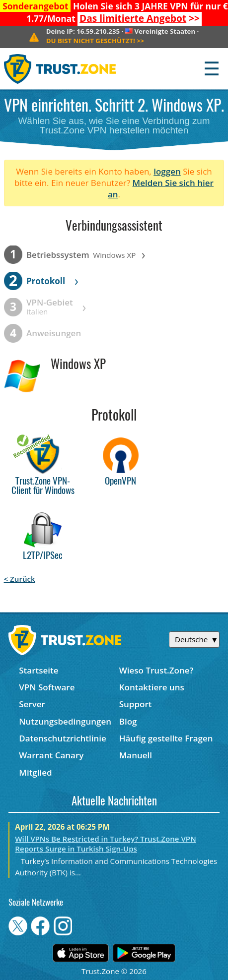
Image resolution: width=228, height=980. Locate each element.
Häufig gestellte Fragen (166, 738)
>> (140, 18)
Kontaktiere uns (152, 687)
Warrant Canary (51, 755)
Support (136, 704)
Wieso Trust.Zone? (156, 670)
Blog (128, 721)
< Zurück (20, 579)
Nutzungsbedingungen (65, 721)
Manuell (136, 755)
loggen (167, 171)
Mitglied (35, 772)
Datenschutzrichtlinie (63, 738)
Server (32, 704)
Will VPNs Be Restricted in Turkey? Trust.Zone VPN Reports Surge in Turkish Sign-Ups (106, 844)
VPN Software (47, 687)
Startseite (38, 670)
